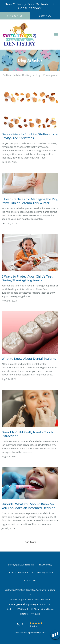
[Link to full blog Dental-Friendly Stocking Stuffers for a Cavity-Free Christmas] (30, 116)
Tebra (44, 632)
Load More (30, 542)
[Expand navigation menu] (56, 35)
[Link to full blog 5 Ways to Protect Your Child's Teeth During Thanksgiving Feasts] (30, 259)
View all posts (50, 75)
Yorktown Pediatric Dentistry (17, 75)
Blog (38, 75)
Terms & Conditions (18, 573)
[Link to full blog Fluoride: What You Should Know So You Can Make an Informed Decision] (30, 489)
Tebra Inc (29, 565)
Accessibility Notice (42, 573)
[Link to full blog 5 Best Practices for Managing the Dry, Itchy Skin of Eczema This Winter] (30, 189)
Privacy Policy (45, 565)
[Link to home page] (26, 35)
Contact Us (30, 580)
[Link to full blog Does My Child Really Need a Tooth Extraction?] (30, 415)
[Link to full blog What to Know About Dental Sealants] (30, 337)
